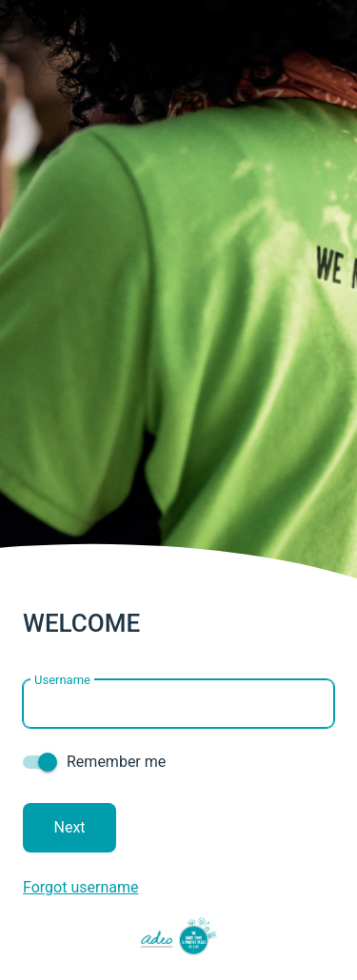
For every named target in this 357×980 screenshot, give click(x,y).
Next (70, 532)
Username (62, 385)
